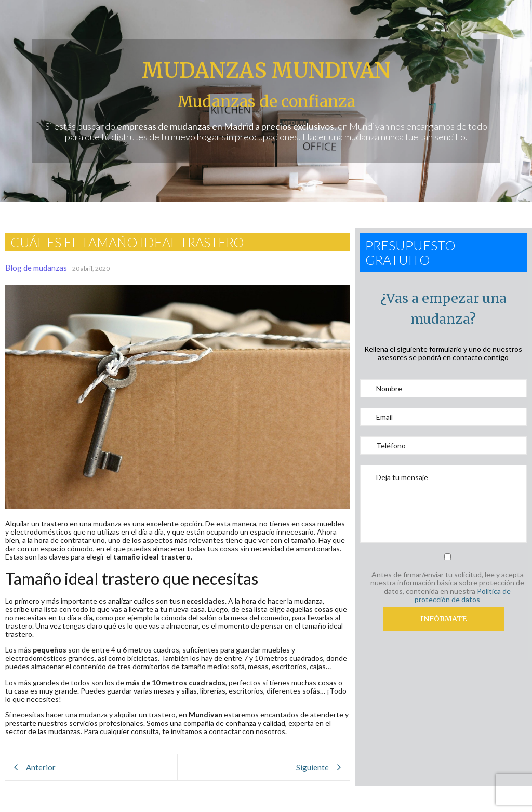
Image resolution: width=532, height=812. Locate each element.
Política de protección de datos (463, 595)
